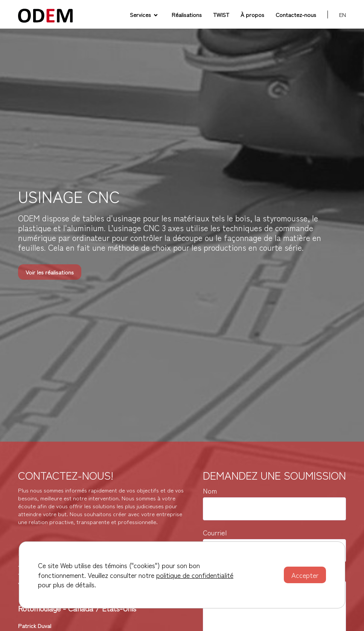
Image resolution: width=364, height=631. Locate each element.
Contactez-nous (296, 14)
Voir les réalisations (50, 272)
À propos (252, 14)
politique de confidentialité (195, 575)
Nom (210, 491)
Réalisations (187, 14)
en (343, 14)
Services (144, 14)
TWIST (221, 14)
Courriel (215, 533)
